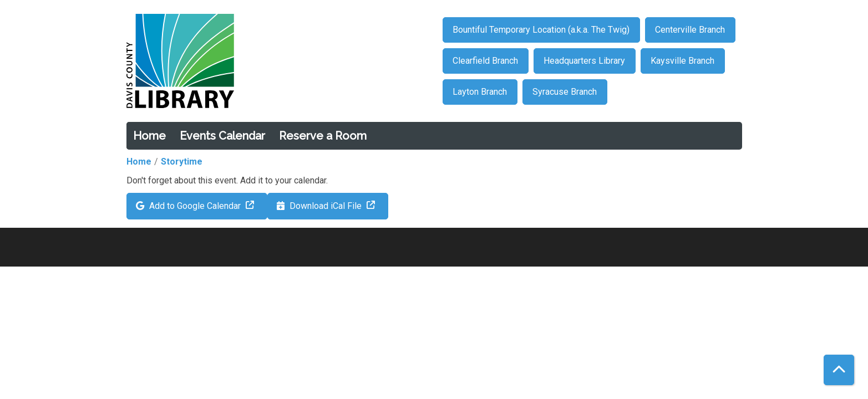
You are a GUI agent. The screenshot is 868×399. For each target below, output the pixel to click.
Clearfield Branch (485, 61)
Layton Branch (480, 92)
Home (149, 136)
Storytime (182, 162)
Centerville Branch (690, 30)
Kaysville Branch (682, 61)
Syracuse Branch (565, 92)
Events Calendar (222, 136)
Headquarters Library (584, 61)
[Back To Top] (839, 370)
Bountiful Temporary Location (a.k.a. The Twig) (541, 30)
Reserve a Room (323, 136)
